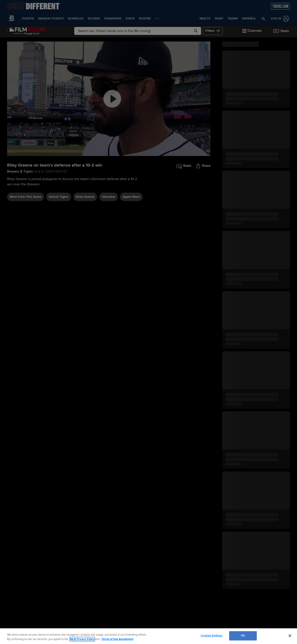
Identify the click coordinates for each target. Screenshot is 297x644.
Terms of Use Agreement (117, 639)
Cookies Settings (211, 636)
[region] (148, 636)
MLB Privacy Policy (82, 639)
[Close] (290, 636)
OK (243, 636)
